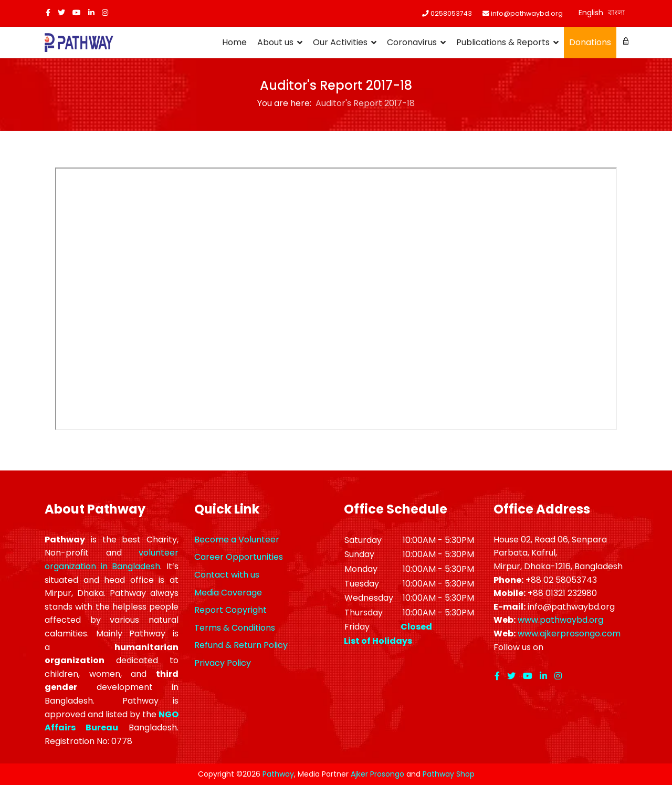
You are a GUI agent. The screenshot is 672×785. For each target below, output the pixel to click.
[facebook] (48, 13)
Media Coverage (228, 593)
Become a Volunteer (237, 540)
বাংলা (616, 13)
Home (234, 42)
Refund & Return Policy (241, 645)
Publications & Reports (503, 42)
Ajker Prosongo (377, 774)
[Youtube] (77, 13)
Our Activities (340, 42)
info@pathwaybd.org (527, 13)
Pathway (278, 774)
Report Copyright (230, 610)
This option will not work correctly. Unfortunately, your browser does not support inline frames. (336, 299)
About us (275, 42)
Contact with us (227, 575)
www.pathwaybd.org (560, 620)
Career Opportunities (239, 557)
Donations (590, 42)
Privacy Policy (223, 663)
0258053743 (451, 13)
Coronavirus (412, 42)
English (591, 13)
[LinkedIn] (91, 13)
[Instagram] (105, 13)
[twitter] (61, 13)
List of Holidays (378, 641)
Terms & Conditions (235, 628)
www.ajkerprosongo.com (569, 634)
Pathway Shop (449, 774)
